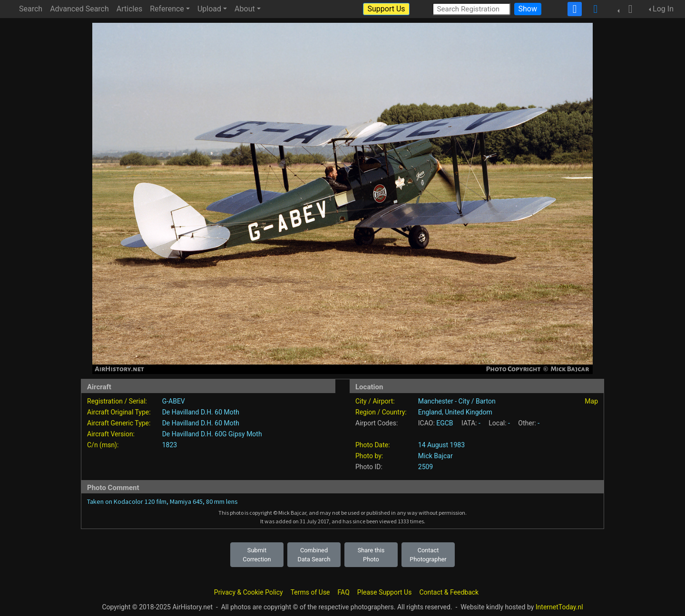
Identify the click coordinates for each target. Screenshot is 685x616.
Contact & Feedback (449, 592)
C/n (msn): (103, 445)
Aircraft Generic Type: (119, 423)
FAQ (344, 592)
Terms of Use (310, 592)
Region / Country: (381, 412)
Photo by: (369, 456)
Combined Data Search (314, 555)
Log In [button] (663, 9)
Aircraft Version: (111, 434)
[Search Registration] (471, 9)
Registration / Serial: (117, 401)
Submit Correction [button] (257, 555)
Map (591, 401)
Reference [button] (167, 9)
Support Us (386, 9)
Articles (129, 9)
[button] (627, 9)
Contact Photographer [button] (428, 555)
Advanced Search (79, 9)
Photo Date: (373, 445)
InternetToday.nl (559, 607)
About (245, 9)
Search (31, 9)
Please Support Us (385, 592)
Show (528, 9)
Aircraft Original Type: (119, 412)
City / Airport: (375, 401)
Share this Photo (371, 555)
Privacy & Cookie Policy (249, 592)
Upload (209, 9)
